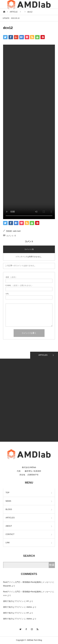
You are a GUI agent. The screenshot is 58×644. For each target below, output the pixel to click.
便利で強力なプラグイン (13, 601)
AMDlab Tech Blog (34, 640)
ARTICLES (43, 355)
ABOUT (9, 526)
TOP (7, 493)
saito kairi (17, 231)
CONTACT (10, 534)
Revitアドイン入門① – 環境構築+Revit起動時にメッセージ (27, 582)
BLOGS (9, 509)
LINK (8, 543)
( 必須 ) (11, 277)
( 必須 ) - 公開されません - (19, 285)
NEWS (8, 501)
